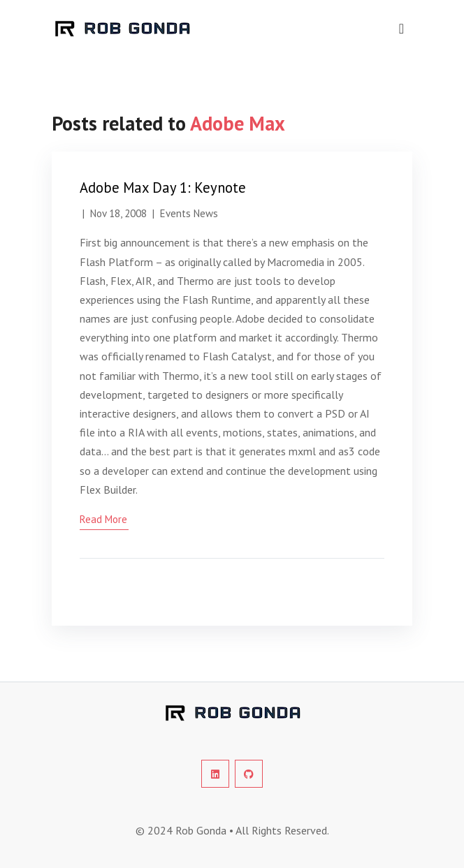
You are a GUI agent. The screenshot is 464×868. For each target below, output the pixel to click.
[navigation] (401, 29)
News (206, 213)
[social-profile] (215, 774)
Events (175, 213)
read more (103, 519)
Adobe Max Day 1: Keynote (163, 187)
